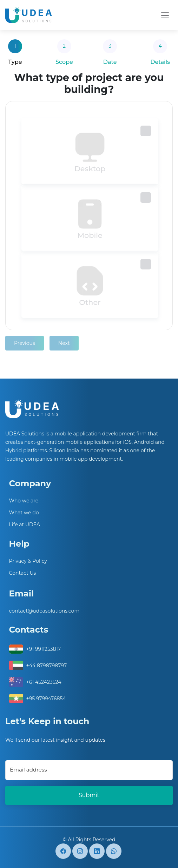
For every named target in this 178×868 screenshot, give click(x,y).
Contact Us (23, 573)
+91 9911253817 (44, 649)
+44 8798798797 (47, 666)
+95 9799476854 (46, 699)
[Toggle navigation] (165, 15)
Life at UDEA (25, 525)
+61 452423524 (44, 682)
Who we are (24, 501)
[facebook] (63, 851)
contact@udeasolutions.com (44, 611)
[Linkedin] (97, 851)
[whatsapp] (114, 851)
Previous (25, 343)
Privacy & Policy (28, 561)
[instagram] (80, 851)
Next (64, 343)
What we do (24, 513)
